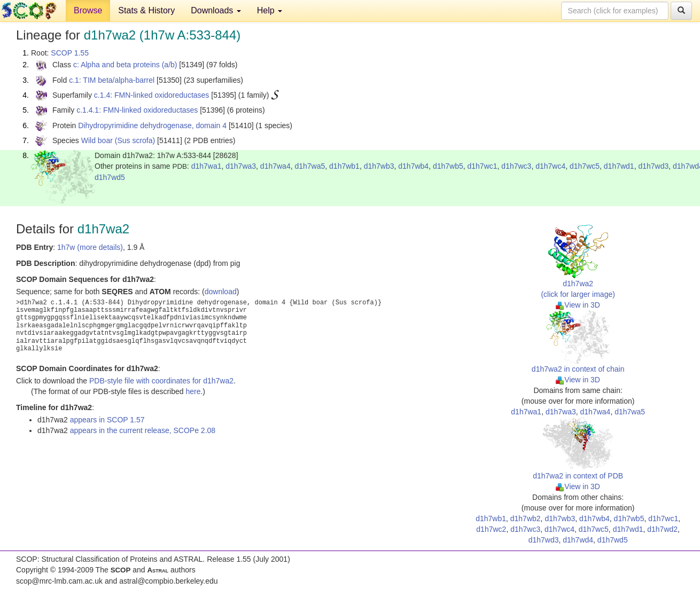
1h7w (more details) (90, 247)
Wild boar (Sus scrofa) (118, 140)
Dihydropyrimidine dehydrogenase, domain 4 (152, 125)
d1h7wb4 (413, 166)
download (221, 292)
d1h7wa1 (207, 166)
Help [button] (270, 10)
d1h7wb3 (379, 166)
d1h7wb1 (344, 166)
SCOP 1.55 (70, 53)
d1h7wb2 (526, 519)
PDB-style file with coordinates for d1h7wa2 (161, 381)
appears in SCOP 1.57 (107, 420)
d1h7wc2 (491, 529)
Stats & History (146, 10)
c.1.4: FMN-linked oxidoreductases (152, 95)
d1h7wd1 (619, 166)
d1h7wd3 (653, 166)
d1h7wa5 (310, 166)
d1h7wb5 (448, 166)
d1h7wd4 (578, 540)
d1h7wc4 (550, 166)
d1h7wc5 (585, 166)
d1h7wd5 (110, 177)
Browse (88, 10)
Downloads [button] (216, 10)
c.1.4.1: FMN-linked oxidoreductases (137, 110)
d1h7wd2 (662, 529)
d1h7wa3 (241, 166)
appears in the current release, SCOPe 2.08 (143, 430)
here (193, 391)
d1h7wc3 (516, 166)
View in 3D (578, 305)
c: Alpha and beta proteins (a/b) (125, 65)
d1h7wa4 (275, 166)
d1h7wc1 (483, 166)
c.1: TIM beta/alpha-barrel (112, 80)
